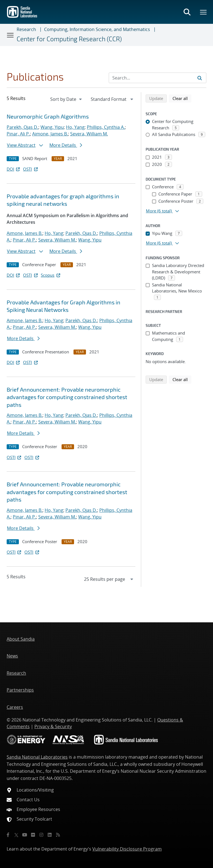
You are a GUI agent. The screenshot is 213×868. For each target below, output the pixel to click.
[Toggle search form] (187, 12)
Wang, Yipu (52, 127)
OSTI (31, 169)
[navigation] (67, 99)
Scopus (51, 275)
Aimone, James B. (50, 134)
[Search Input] (158, 78)
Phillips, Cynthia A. (106, 127)
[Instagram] (41, 835)
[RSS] (58, 835)
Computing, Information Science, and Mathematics (97, 29)
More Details (66, 145)
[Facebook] (8, 835)
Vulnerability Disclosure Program (127, 849)
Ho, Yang (75, 127)
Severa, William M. (89, 134)
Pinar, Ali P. (18, 134)
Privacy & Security (53, 726)
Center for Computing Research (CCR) (69, 39)
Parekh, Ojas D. (22, 127)
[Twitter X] (16, 835)
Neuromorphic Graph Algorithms (48, 116)
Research (26, 29)
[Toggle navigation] (11, 35)
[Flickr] (33, 835)
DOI (14, 169)
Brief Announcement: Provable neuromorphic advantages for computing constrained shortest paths (67, 397)
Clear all (182, 98)
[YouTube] (25, 835)
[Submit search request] (200, 78)
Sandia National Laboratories (37, 757)
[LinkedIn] (50, 835)
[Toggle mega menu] (204, 12)
